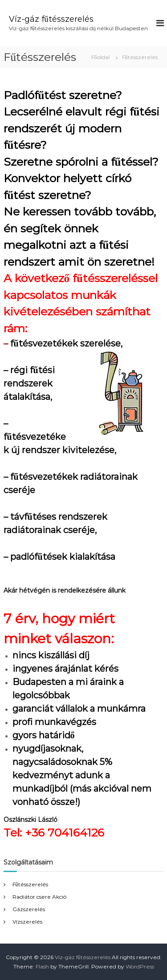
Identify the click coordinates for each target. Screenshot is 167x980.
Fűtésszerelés (30, 884)
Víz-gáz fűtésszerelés (51, 19)
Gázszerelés (29, 909)
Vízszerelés (27, 922)
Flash (42, 966)
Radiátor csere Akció (39, 897)
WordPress (140, 966)
